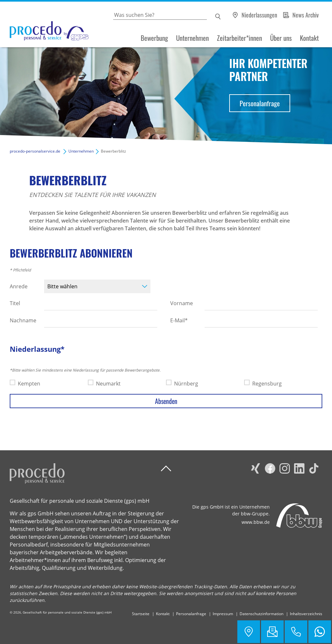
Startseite (141, 614)
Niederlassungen (259, 15)
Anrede (19, 286)
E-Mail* (179, 320)
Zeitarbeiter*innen (239, 38)
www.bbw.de (256, 522)
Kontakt (309, 38)
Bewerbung (154, 38)
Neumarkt (108, 384)
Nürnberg (186, 384)
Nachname (23, 320)
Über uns (281, 38)
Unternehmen (192, 38)
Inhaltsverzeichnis (306, 614)
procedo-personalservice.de (35, 151)
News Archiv (306, 15)
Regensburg (267, 384)
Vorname (182, 303)
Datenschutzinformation (261, 614)
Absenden (166, 401)
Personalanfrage (260, 103)
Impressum (223, 614)
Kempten (29, 384)
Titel (15, 303)
